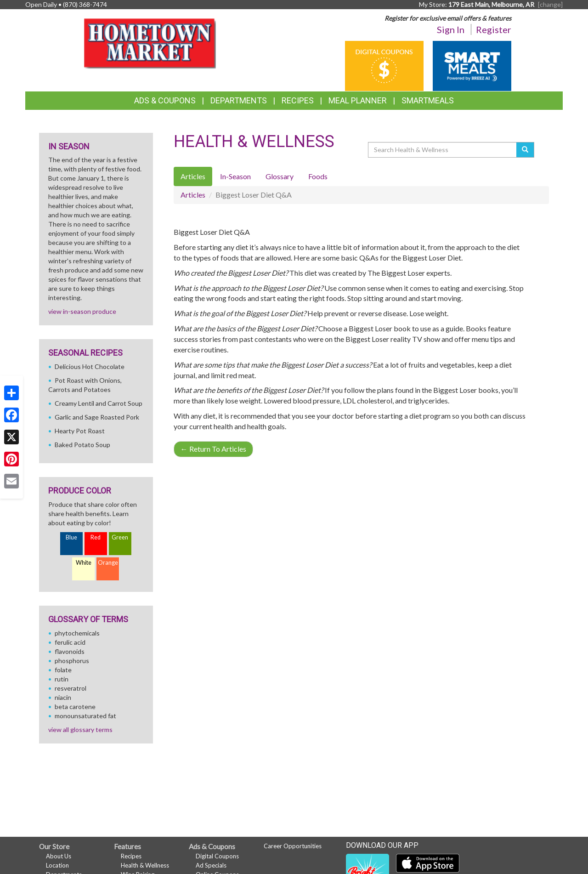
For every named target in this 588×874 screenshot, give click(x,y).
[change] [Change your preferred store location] (550, 4)
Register (494, 29)
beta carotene (75, 707)
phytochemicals (77, 633)
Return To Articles (213, 449)
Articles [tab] (193, 176)
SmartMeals (428, 100)
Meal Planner (358, 100)
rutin (62, 679)
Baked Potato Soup (82, 445)
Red (96, 537)
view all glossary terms (80, 729)
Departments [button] (239, 100)
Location (57, 865)
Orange (108, 563)
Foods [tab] (318, 176)
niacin (63, 697)
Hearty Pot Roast (80, 431)
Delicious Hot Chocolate (90, 366)
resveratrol (71, 688)
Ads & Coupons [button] (165, 100)
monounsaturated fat (85, 716)
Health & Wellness (145, 865)
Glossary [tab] (280, 176)
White (84, 563)
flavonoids (70, 651)
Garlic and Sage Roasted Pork (97, 417)
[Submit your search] (525, 150)
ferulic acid (70, 642)
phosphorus (72, 661)
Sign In (451, 29)
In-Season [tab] (235, 176)
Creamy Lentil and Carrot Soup (99, 403)
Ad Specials (211, 865)
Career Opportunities (293, 846)
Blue (71, 537)
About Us (59, 856)
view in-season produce (82, 311)
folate (63, 670)
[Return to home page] (152, 44)
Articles (193, 195)
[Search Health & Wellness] (443, 150)
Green (120, 537)
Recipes (298, 100)
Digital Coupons (217, 856)
